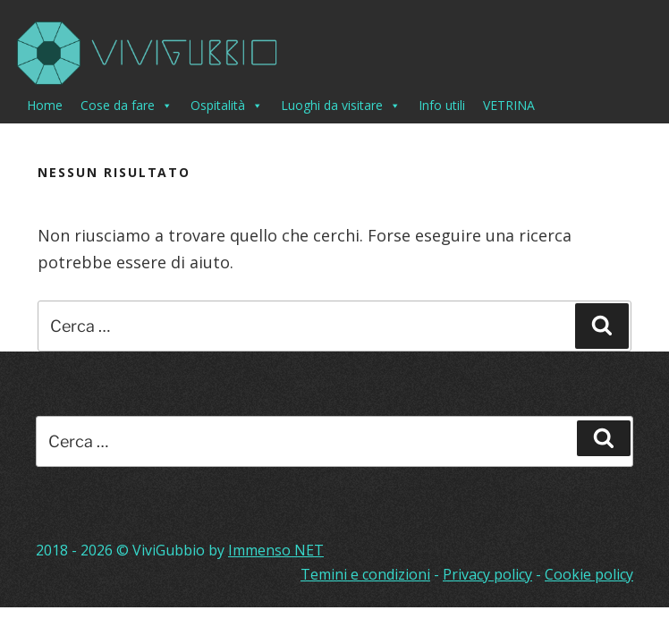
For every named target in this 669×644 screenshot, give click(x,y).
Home (45, 105)
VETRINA (509, 105)
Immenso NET (276, 550)
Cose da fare (127, 106)
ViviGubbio (169, 550)
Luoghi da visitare (341, 106)
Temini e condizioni (365, 574)
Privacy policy (487, 574)
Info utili (442, 105)
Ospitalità (227, 106)
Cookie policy (589, 574)
